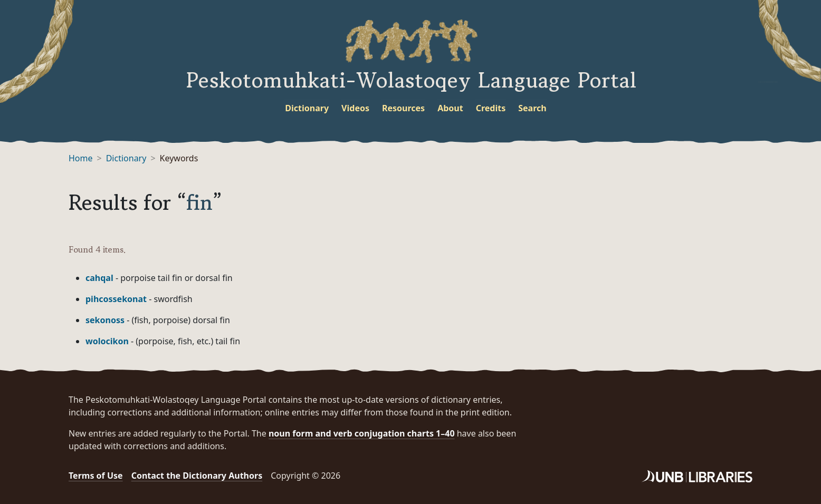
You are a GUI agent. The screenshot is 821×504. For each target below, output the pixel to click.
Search (532, 108)
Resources (403, 108)
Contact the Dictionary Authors (197, 476)
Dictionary (307, 108)
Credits (491, 108)
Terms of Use (96, 476)
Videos (355, 108)
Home (81, 158)
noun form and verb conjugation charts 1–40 (362, 433)
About (450, 108)
